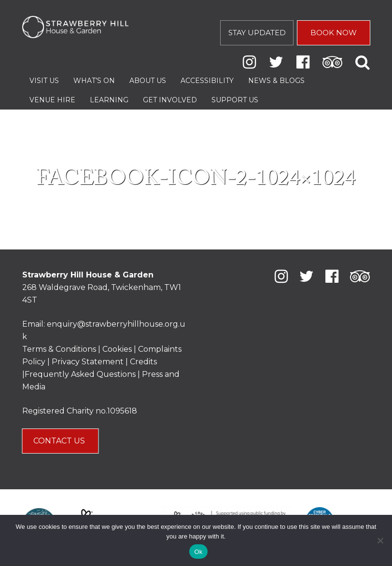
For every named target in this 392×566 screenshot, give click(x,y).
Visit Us (44, 81)
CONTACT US (60, 441)
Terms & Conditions (59, 349)
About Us (148, 81)
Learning (109, 100)
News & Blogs (276, 81)
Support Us (235, 100)
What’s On (94, 81)
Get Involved (170, 100)
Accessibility (207, 81)
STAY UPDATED (257, 33)
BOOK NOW (334, 33)
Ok (198, 552)
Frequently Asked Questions (80, 374)
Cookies (118, 349)
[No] (380, 540)
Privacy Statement (88, 362)
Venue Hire (52, 100)
